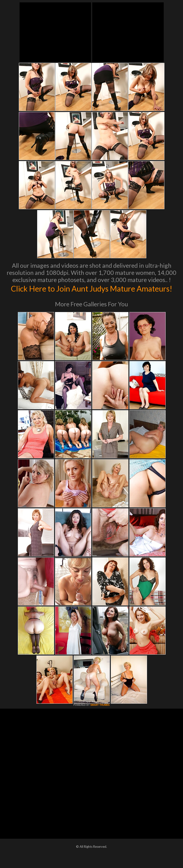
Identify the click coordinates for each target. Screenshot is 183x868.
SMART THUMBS (100, 715)
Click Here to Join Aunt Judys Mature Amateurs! (92, 293)
